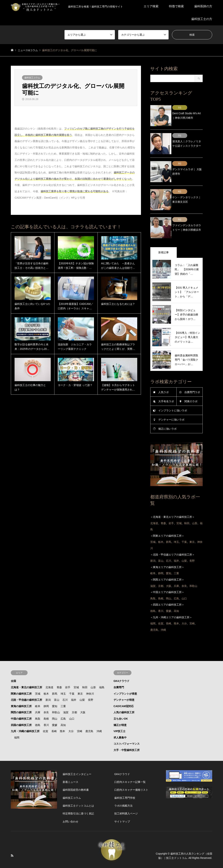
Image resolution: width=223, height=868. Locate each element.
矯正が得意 (120, 713)
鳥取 (38, 707)
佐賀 (45, 719)
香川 (46, 713)
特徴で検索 (176, 6)
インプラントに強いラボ (173, 398)
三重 (63, 694)
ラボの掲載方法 (123, 794)
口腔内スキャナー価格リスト (131, 778)
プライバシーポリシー (88, 857)
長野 (91, 688)
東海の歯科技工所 (21, 694)
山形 (93, 675)
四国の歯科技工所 (21, 713)
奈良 (46, 700)
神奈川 (90, 681)
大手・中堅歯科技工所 (127, 738)
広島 (63, 707)
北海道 (49, 675)
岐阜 (38, 694)
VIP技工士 (120, 719)
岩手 (68, 675)
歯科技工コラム (32, 78)
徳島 (38, 713)
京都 (74, 700)
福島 (102, 675)
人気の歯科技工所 (124, 700)
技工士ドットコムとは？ (119, 857)
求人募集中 (120, 725)
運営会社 (143, 857)
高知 (63, 713)
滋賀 (66, 700)
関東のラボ (191, 389)
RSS (12, 843)
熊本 (62, 719)
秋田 (85, 675)
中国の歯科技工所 (21, 707)
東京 (80, 681)
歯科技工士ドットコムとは (78, 794)
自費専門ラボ (192, 380)
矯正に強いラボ (167, 417)
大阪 (83, 700)
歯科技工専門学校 (125, 785)
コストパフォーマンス (127, 732)
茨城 (38, 681)
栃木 (46, 681)
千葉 (72, 681)
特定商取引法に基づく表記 (78, 801)
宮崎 (80, 719)
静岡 (46, 694)
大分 (71, 719)
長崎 (54, 719)
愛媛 (55, 713)
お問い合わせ (70, 809)
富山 (57, 688)
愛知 (55, 694)
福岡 (17, 725)
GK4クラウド (121, 669)
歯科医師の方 (203, 6)
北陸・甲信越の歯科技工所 (26, 688)
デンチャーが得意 (124, 688)
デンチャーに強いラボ (171, 407)
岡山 (55, 707)
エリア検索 (151, 6)
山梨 (82, 688)
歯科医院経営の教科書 (76, 778)
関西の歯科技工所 (21, 700)
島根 (46, 707)
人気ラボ (164, 380)
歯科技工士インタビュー (77, 762)
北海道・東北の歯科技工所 (26, 675)
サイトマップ (122, 809)
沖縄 (99, 719)
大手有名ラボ (166, 389)
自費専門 (119, 675)
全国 (13, 669)
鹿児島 (89, 719)
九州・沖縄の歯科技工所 (25, 719)
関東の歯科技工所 (21, 681)
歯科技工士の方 (202, 19)
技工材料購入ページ (126, 801)
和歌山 (56, 700)
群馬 (55, 681)
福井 (74, 688)
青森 (59, 675)
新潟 (48, 688)
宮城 (76, 675)
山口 (72, 707)
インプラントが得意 (125, 681)
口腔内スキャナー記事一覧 (130, 770)
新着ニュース (70, 770)
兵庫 (38, 700)
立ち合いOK (121, 707)
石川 (65, 688)
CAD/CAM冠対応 (124, 694)
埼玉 (63, 681)
